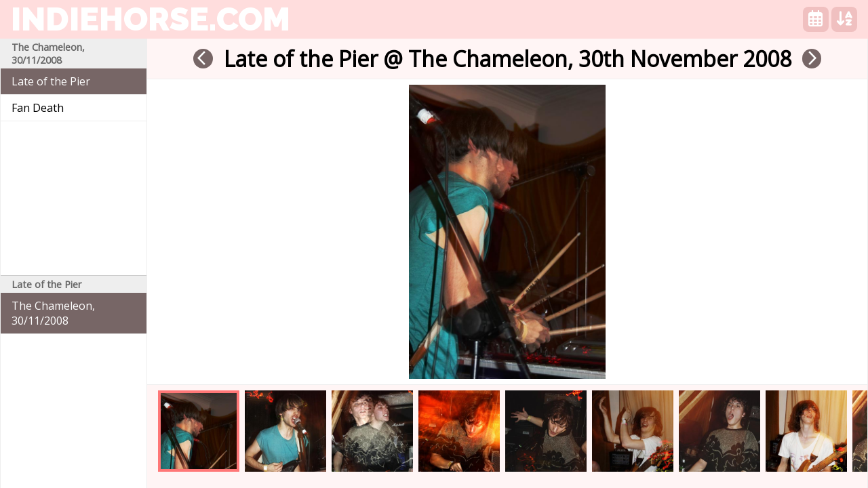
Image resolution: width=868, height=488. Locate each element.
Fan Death (38, 108)
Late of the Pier (51, 81)
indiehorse (151, 19)
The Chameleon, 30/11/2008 (53, 313)
